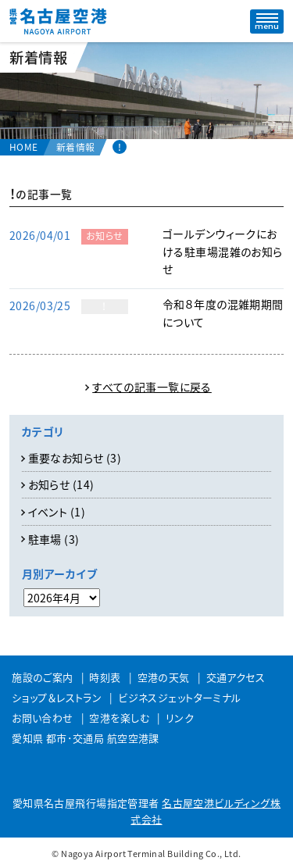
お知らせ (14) (61, 484)
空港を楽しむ (119, 718)
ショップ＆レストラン (57, 697)
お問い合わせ (43, 718)
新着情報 (76, 147)
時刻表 (105, 677)
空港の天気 (164, 677)
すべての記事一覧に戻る (152, 387)
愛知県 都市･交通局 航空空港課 (86, 738)
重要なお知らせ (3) (75, 458)
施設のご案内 (43, 677)
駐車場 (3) (54, 539)
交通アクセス (236, 677)
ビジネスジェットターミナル (179, 697)
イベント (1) (57, 512)
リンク (180, 718)
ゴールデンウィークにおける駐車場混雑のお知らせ (223, 251)
